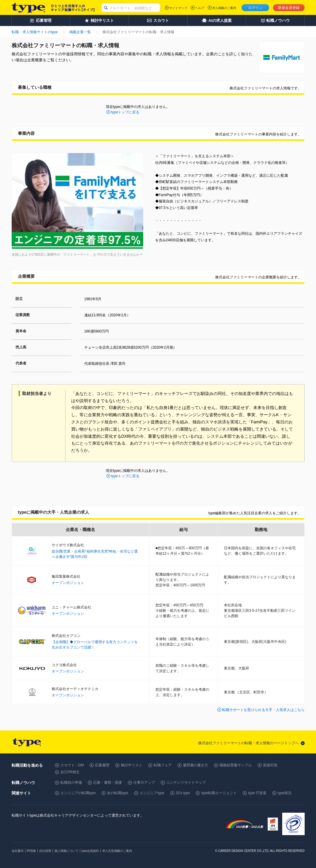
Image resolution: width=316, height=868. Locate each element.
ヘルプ (200, 8)
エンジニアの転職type (78, 793)
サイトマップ (178, 8)
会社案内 (18, 851)
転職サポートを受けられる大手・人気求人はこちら (263, 710)
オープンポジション (68, 583)
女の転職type (118, 793)
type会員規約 (90, 851)
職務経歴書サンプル (236, 765)
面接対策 (270, 765)
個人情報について (66, 851)
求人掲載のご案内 (224, 8)
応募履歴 (102, 765)
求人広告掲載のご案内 (117, 851)
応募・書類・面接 (108, 782)
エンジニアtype (152, 793)
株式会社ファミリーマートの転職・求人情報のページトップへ (248, 743)
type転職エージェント (219, 793)
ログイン (255, 8)
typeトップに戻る (125, 112)
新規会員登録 (289, 8)
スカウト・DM (72, 765)
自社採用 (45, 851)
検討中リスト (132, 765)
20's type (183, 793)
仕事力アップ (144, 782)
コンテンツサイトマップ (186, 782)
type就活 (285, 793)
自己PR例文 (70, 772)
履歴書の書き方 (196, 765)
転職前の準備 (71, 782)
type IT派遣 (257, 793)
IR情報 (31, 851)
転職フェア (163, 765)
